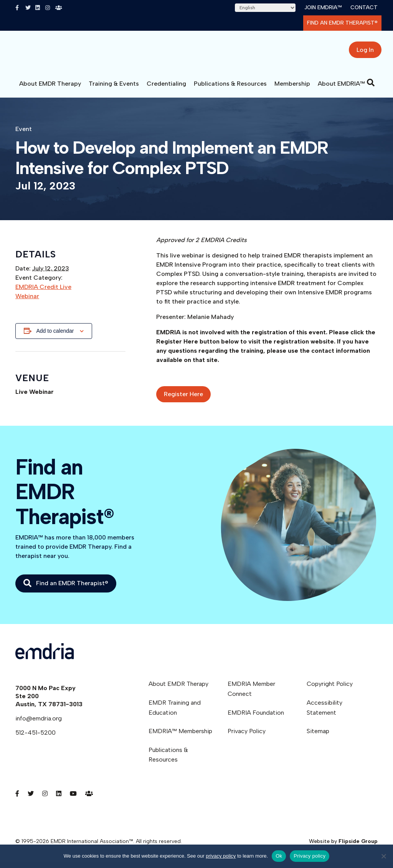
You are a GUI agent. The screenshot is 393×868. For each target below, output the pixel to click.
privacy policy (221, 856)
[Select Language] (265, 8)
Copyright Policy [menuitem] (330, 690)
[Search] (371, 88)
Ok (279, 856)
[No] (383, 856)
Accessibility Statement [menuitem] (324, 713)
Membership (292, 89)
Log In (365, 53)
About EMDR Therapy (50, 89)
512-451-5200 (36, 738)
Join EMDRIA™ (323, 7)
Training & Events (114, 89)
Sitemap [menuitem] (318, 737)
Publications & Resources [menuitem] (168, 761)
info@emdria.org (39, 724)
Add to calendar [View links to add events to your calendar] (55, 337)
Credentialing (166, 89)
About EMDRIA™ (341, 89)
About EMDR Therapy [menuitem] (178, 690)
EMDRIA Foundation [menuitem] (256, 718)
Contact (364, 7)
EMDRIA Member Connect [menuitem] (251, 695)
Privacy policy (310, 856)
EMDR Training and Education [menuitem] (175, 713)
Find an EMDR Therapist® (342, 23)
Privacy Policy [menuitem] (247, 737)
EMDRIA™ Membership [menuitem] (180, 737)
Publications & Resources (230, 89)
